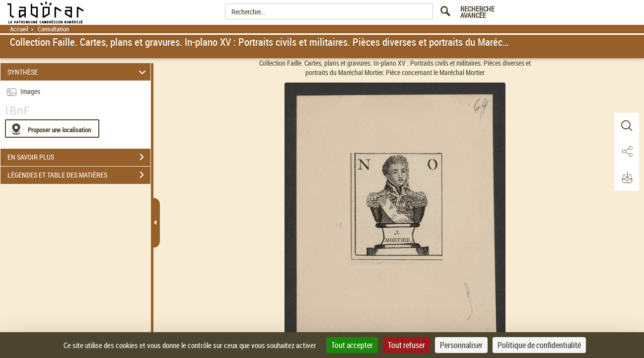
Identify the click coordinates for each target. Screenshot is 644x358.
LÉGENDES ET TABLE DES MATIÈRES (79, 175)
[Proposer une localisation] (52, 129)
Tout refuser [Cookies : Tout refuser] (406, 345)
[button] (627, 126)
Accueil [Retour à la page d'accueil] (19, 29)
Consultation (53, 29)
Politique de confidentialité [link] (539, 345)
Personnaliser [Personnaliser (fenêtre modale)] (461, 345)
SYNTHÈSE (78, 72)
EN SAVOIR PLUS (79, 157)
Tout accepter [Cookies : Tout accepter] (352, 345)
